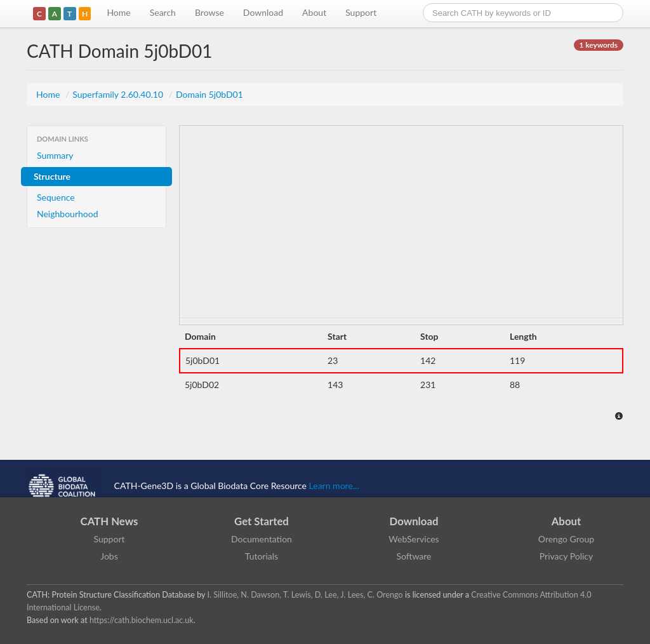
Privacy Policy (566, 556)
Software (414, 556)
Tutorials (262, 556)
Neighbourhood (68, 214)
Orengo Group (566, 539)
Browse (209, 12)
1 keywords (599, 45)
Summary (55, 155)
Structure (52, 176)
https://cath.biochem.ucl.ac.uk (142, 620)
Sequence (56, 197)
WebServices (414, 539)
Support (361, 12)
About (314, 12)
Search (163, 12)
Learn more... (334, 486)
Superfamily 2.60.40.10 (119, 94)
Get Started (262, 521)
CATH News (109, 521)
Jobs (109, 556)
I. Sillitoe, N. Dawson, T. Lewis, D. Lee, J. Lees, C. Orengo (305, 595)
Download (263, 12)
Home (118, 12)
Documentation (262, 539)
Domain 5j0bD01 (209, 94)
